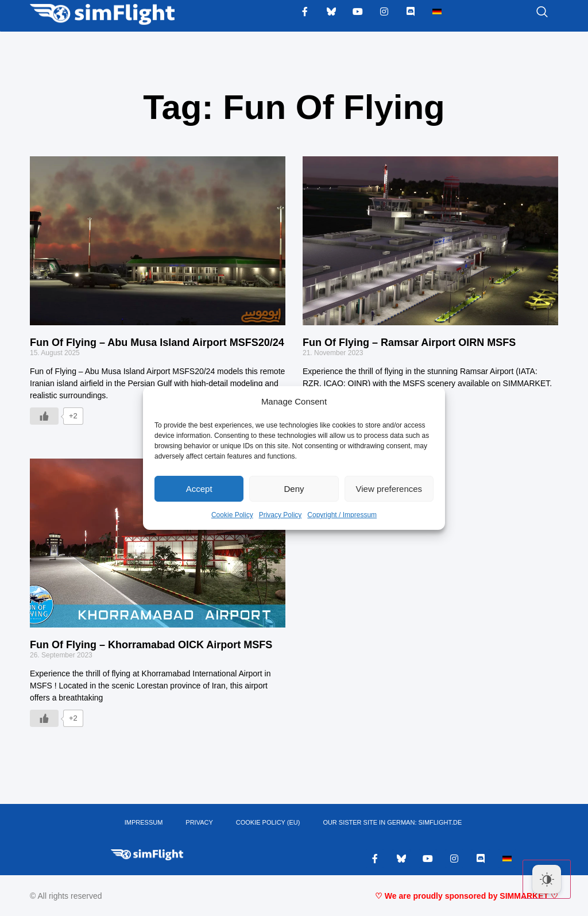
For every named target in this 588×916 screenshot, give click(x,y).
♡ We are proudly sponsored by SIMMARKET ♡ (467, 896)
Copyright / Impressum (342, 515)
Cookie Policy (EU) (268, 823)
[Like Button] (44, 416)
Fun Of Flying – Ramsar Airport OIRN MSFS (409, 342)
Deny (294, 489)
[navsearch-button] (528, 13)
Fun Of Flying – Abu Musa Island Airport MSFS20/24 (157, 342)
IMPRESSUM (144, 823)
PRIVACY (199, 823)
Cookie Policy (232, 515)
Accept (199, 489)
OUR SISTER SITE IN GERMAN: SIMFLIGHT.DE (392, 823)
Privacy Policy (281, 515)
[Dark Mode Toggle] (547, 879)
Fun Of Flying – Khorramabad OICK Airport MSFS (151, 645)
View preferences (389, 489)
